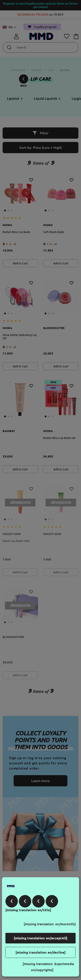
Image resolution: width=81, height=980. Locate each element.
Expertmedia (64, 964)
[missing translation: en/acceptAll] (41, 938)
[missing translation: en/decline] (41, 952)
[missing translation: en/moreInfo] (50, 924)
